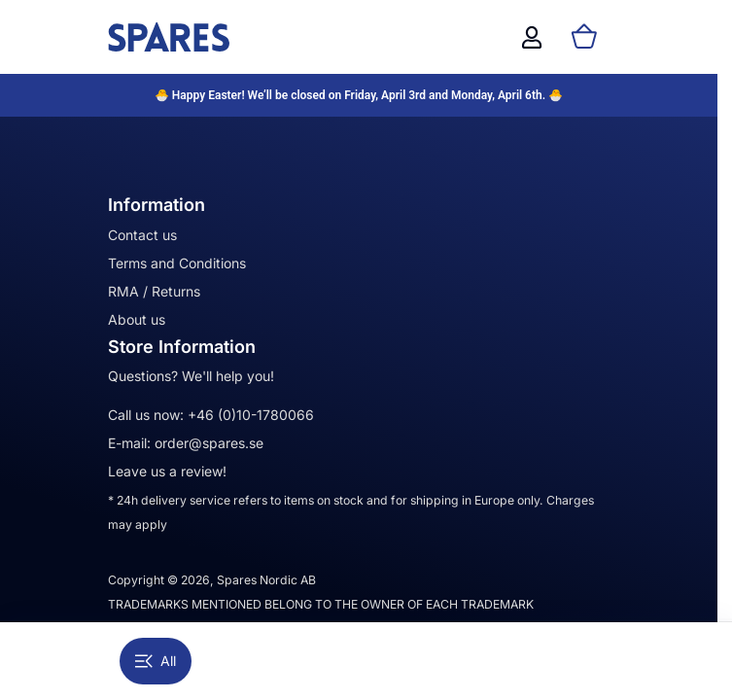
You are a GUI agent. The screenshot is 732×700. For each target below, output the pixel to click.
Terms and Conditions (177, 263)
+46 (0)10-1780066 (251, 415)
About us (137, 319)
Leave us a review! (167, 471)
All (156, 661)
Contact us (142, 235)
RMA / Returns (154, 291)
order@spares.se (209, 443)
